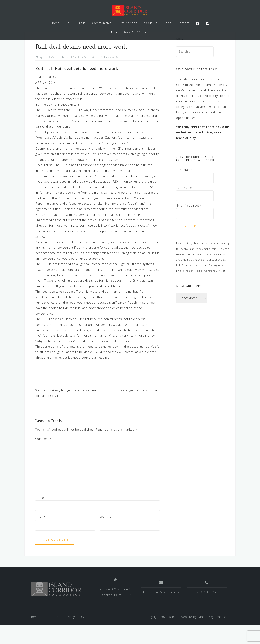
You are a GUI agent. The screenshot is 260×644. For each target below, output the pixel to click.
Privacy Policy (74, 636)
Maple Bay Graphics (213, 636)
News (167, 23)
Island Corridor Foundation (81, 76)
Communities (102, 23)
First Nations (128, 23)
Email (40, 536)
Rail (69, 23)
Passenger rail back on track (139, 409)
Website (106, 536)
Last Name (184, 207)
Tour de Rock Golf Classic (130, 32)
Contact (184, 23)
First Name (184, 189)
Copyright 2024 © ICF (161, 636)
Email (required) (189, 225)
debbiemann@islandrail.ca (161, 611)
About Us (150, 23)
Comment (43, 458)
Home (55, 23)
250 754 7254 (207, 611)
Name (41, 517)
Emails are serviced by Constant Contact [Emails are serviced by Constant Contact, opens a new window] (201, 290)
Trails (82, 23)
